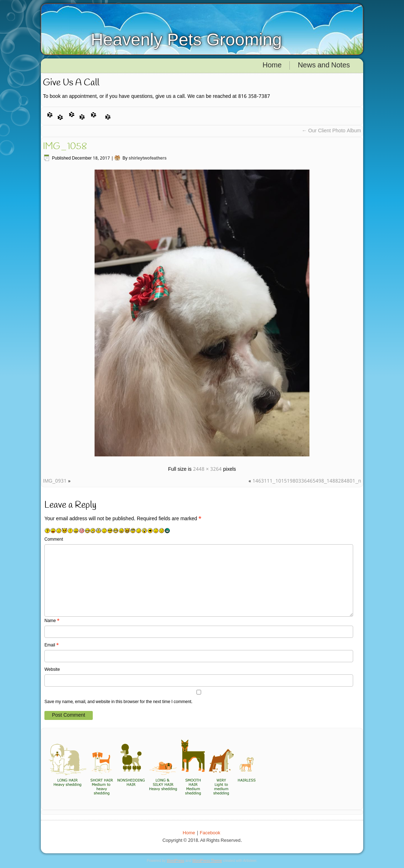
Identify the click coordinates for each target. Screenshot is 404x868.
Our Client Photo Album (331, 131)
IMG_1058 (65, 147)
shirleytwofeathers (148, 158)
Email (52, 645)
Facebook (210, 833)
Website (52, 670)
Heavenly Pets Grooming (186, 40)
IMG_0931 (55, 481)
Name (52, 621)
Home (272, 66)
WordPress (175, 861)
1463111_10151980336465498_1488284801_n (307, 481)
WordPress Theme (207, 861)
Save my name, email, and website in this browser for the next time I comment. (118, 702)
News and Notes (324, 66)
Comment (54, 540)
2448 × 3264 (207, 469)
